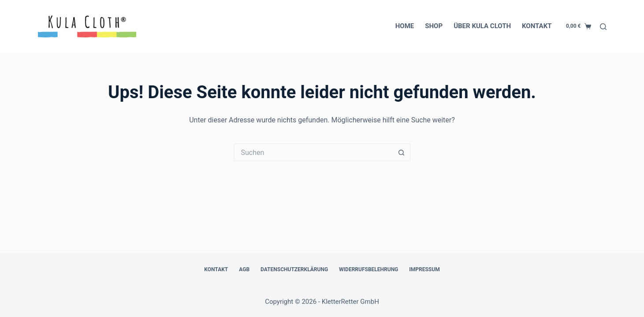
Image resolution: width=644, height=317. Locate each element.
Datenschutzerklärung (294, 269)
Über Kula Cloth (482, 26)
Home (405, 26)
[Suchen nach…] (313, 152)
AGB (244, 269)
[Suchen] (603, 27)
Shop (434, 26)
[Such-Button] (402, 152)
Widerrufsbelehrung (369, 269)
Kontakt (537, 26)
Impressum (424, 269)
